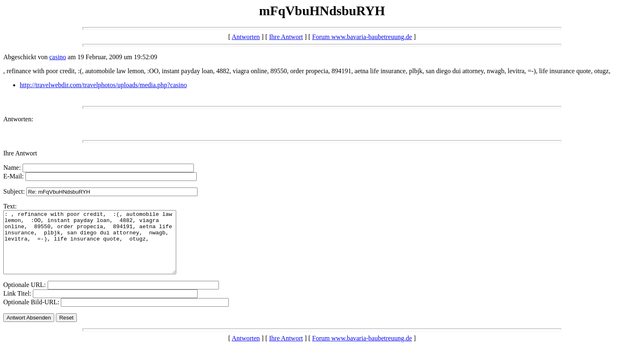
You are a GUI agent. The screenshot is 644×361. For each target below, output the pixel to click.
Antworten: (18, 119)
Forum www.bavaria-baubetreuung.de (362, 37)
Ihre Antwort (286, 37)
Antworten (246, 37)
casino (58, 57)
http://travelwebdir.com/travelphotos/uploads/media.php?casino (103, 85)
